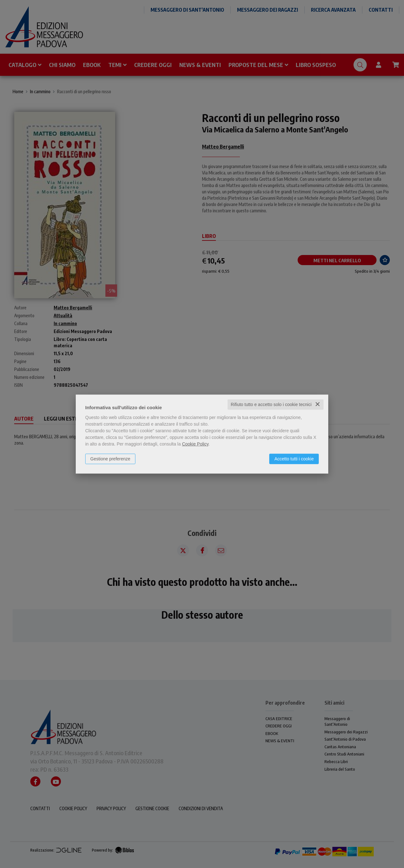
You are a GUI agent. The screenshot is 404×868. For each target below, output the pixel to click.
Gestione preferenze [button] (110, 459)
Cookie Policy (195, 444)
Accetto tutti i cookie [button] (294, 459)
